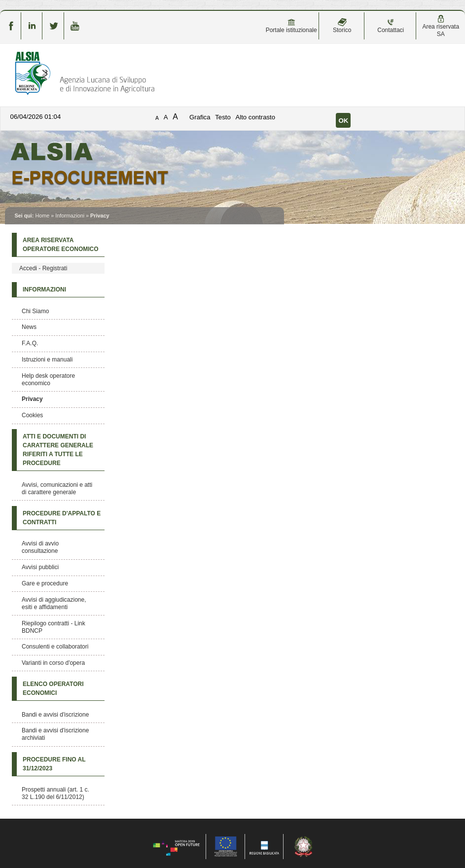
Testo (223, 117)
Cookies (32, 415)
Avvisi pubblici (40, 567)
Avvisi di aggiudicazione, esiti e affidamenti (54, 603)
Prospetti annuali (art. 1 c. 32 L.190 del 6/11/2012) (55, 793)
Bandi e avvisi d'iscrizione (55, 715)
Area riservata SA (441, 26)
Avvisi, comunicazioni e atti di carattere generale (57, 488)
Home (42, 216)
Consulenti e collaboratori (55, 647)
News (29, 327)
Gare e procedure (45, 583)
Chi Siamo (35, 311)
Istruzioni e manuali (47, 360)
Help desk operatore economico (48, 380)
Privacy (32, 399)
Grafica (200, 117)
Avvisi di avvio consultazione (40, 547)
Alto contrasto (255, 117)
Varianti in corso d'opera (53, 663)
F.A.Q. (30, 343)
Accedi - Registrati (43, 268)
